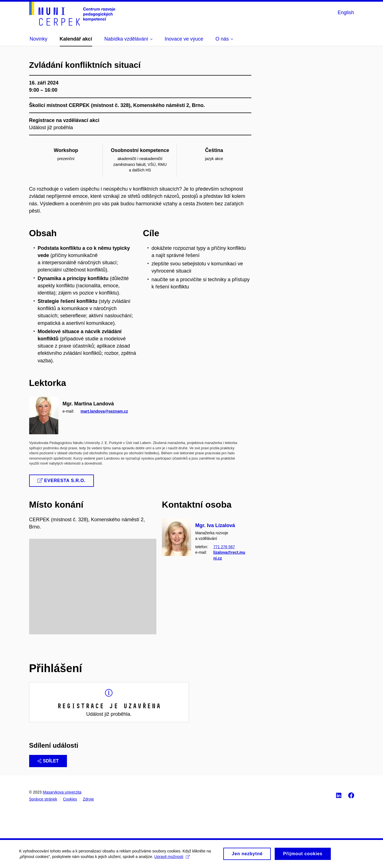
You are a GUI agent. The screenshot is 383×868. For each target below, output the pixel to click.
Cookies (70, 799)
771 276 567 (224, 547)
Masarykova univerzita (62, 792)
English (346, 13)
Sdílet (48, 761)
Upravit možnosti (172, 859)
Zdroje (88, 799)
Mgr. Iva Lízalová (215, 525)
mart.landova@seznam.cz (104, 411)
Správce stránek (43, 799)
